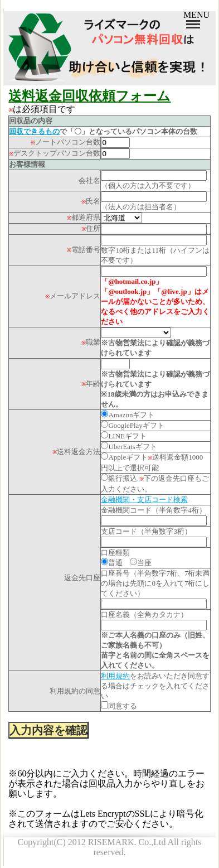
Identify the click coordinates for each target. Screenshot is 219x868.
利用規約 (115, 676)
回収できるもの (34, 131)
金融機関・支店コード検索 (144, 500)
